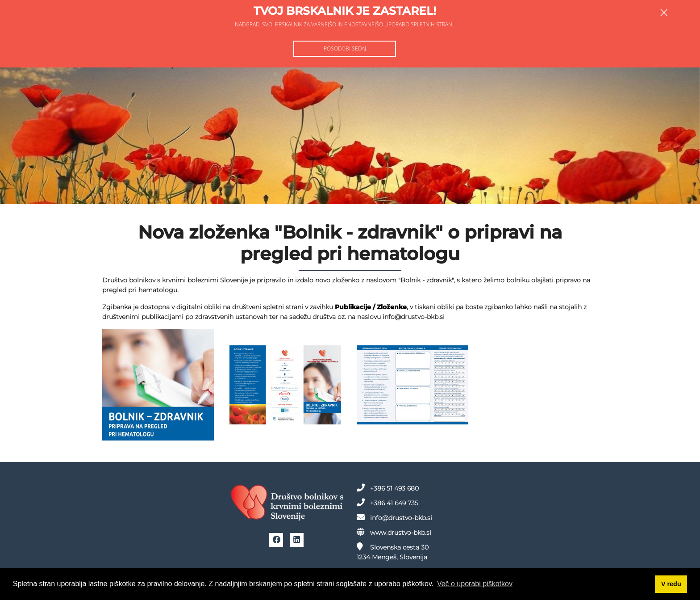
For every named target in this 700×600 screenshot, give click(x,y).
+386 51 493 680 (388, 488)
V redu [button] (671, 584)
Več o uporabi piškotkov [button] (475, 584)
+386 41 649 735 (387, 503)
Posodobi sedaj (345, 48)
